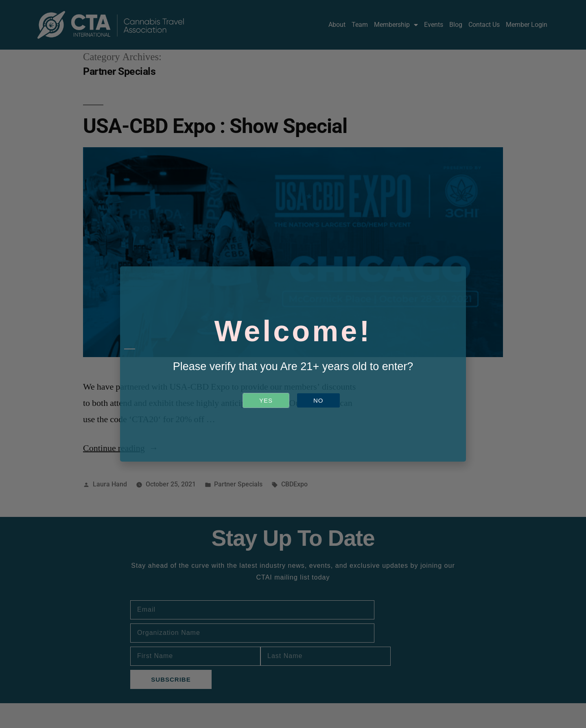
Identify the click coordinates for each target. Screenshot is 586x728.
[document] (293, 364)
